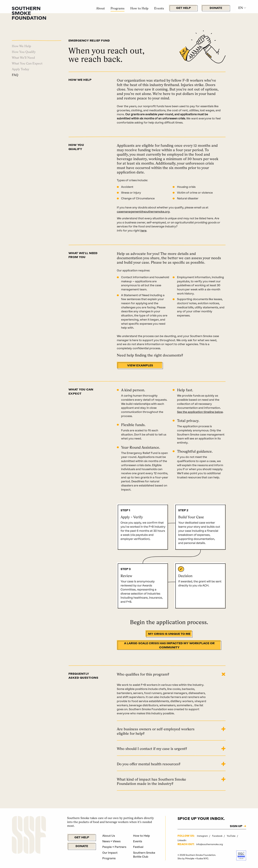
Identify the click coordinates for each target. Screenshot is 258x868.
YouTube (231, 836)
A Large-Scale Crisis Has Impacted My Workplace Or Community (169, 646)
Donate (216, 8)
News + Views (111, 841)
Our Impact (110, 853)
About (100, 8)
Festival (138, 847)
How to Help (139, 8)
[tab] (171, 678)
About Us (109, 836)
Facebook (218, 836)
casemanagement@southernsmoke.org (143, 212)
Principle (190, 858)
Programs (117, 8)
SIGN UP (236, 826)
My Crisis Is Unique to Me (169, 634)
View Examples (140, 366)
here (143, 231)
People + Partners (114, 847)
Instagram (203, 836)
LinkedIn (182, 840)
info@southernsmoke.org (210, 844)
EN (241, 8)
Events (159, 8)
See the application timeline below (200, 412)
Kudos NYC (202, 858)
